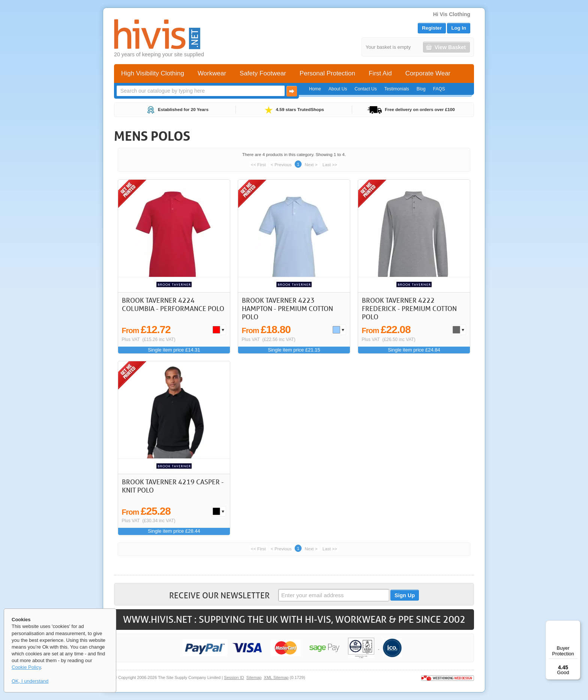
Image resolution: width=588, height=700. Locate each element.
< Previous (281, 164)
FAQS (439, 89)
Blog (421, 89)
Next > (311, 164)
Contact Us (365, 89)
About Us (338, 89)
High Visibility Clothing (153, 73)
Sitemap (254, 677)
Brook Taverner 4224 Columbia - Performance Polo (173, 304)
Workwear (212, 73)
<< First (258, 164)
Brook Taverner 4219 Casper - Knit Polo (173, 486)
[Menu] (576, 625)
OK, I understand (30, 681)
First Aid (380, 73)
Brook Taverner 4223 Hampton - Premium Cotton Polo (287, 308)
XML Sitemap (276, 677)
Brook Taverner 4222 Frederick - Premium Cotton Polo (409, 308)
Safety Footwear (263, 73)
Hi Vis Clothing (452, 14)
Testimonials (397, 89)
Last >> (330, 164)
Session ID (234, 677)
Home (315, 89)
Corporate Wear (428, 73)
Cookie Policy (26, 667)
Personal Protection (327, 73)
